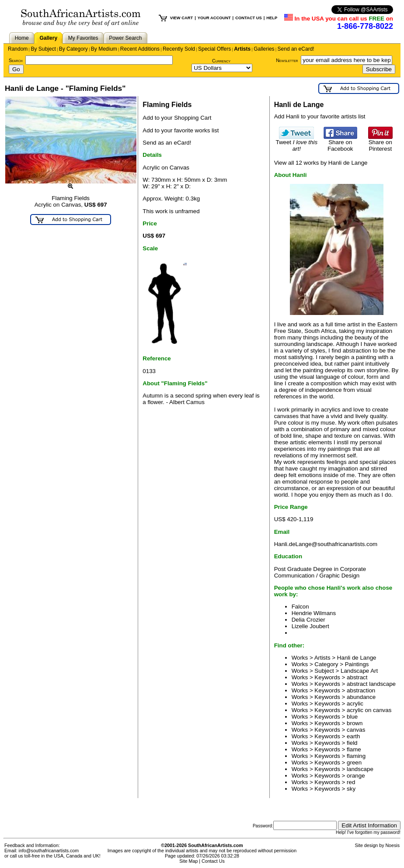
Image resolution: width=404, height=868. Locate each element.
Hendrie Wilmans (314, 613)
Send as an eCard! (167, 143)
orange (356, 776)
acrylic (355, 704)
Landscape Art (359, 671)
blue (352, 717)
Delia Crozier (308, 620)
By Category (73, 49)
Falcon (300, 607)
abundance (361, 697)
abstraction (361, 690)
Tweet (297, 143)
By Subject (43, 49)
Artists (242, 49)
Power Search (125, 38)
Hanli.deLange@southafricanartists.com (326, 544)
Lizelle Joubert (310, 626)
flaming (356, 756)
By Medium (104, 49)
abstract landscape (371, 684)
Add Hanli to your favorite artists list (320, 116)
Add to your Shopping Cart (177, 118)
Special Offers (214, 49)
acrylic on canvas (369, 710)
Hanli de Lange (357, 658)
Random (18, 49)
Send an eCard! (296, 49)
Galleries (264, 49)
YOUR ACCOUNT (214, 18)
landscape (360, 769)
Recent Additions (140, 49)
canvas (356, 730)
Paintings (357, 664)
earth (353, 736)
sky (351, 789)
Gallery (48, 38)
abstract (357, 677)
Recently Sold (179, 49)
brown (355, 723)
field (352, 743)
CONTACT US (248, 18)
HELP (272, 18)
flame (354, 749)
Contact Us (213, 861)
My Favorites (83, 38)
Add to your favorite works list (181, 130)
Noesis (392, 845)
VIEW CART (181, 18)
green (354, 763)
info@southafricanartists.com (49, 851)
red (351, 782)
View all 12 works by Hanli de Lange (321, 163)
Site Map (188, 861)
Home (22, 38)
